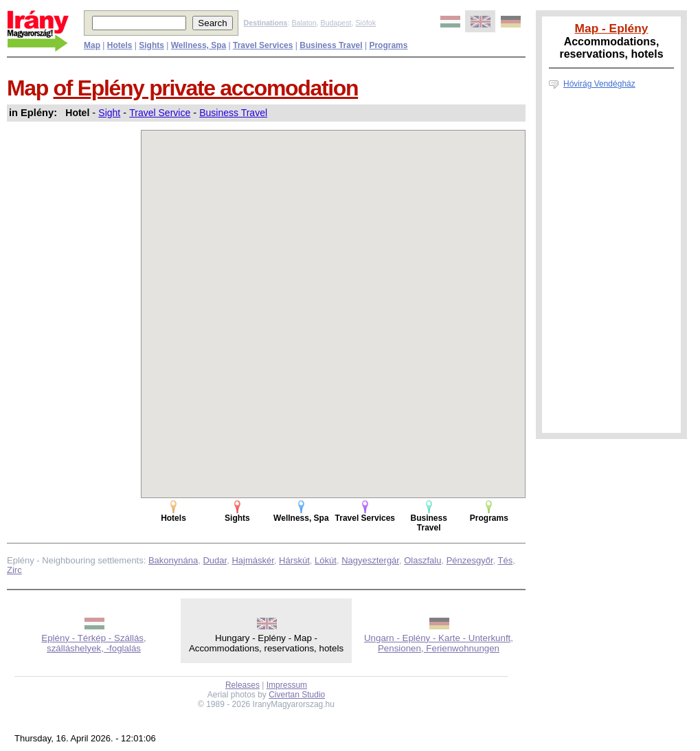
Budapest (336, 23)
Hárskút (294, 560)
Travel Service (160, 113)
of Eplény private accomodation (206, 88)
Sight (109, 113)
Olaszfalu (422, 560)
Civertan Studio (297, 695)
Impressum (287, 685)
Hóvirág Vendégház (599, 84)
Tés (506, 560)
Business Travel (233, 113)
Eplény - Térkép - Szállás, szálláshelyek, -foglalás (93, 643)
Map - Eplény (612, 28)
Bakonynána (173, 560)
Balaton (304, 23)
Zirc (14, 570)
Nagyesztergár (370, 560)
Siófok (365, 23)
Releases (242, 685)
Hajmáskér (252, 560)
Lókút (326, 560)
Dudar (215, 560)
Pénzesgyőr (470, 560)
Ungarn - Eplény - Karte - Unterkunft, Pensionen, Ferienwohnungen (439, 643)
